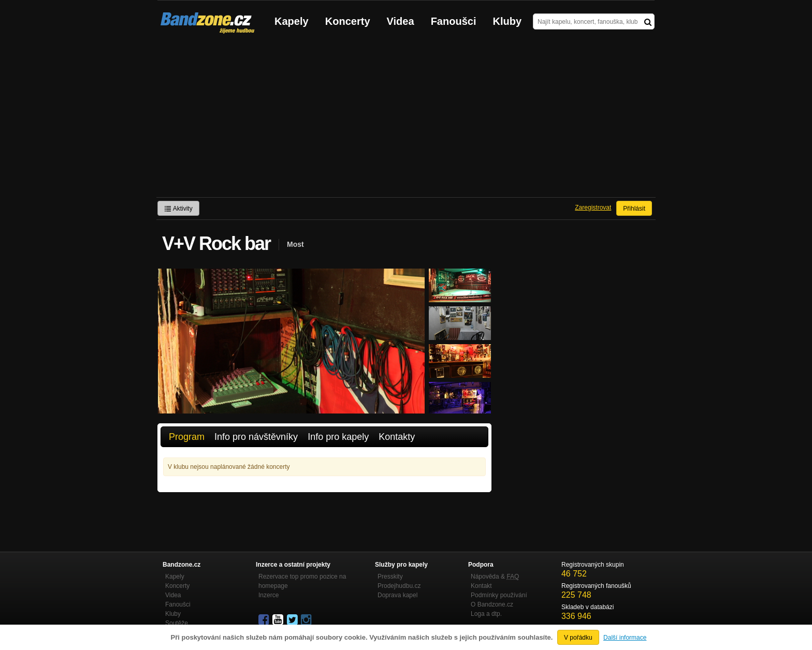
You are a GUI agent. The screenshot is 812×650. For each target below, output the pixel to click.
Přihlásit (634, 209)
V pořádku (578, 638)
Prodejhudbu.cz (399, 586)
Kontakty (397, 437)
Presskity (390, 577)
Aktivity (178, 209)
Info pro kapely (338, 437)
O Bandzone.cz (492, 604)
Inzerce (269, 595)
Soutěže (177, 623)
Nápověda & (495, 577)
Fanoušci (454, 21)
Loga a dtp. (486, 614)
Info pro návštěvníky (256, 437)
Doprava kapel (397, 595)
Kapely (292, 21)
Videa (401, 21)
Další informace (625, 638)
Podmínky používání (499, 595)
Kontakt (481, 586)
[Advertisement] (406, 120)
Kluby (508, 21)
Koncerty (348, 21)
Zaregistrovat (593, 208)
